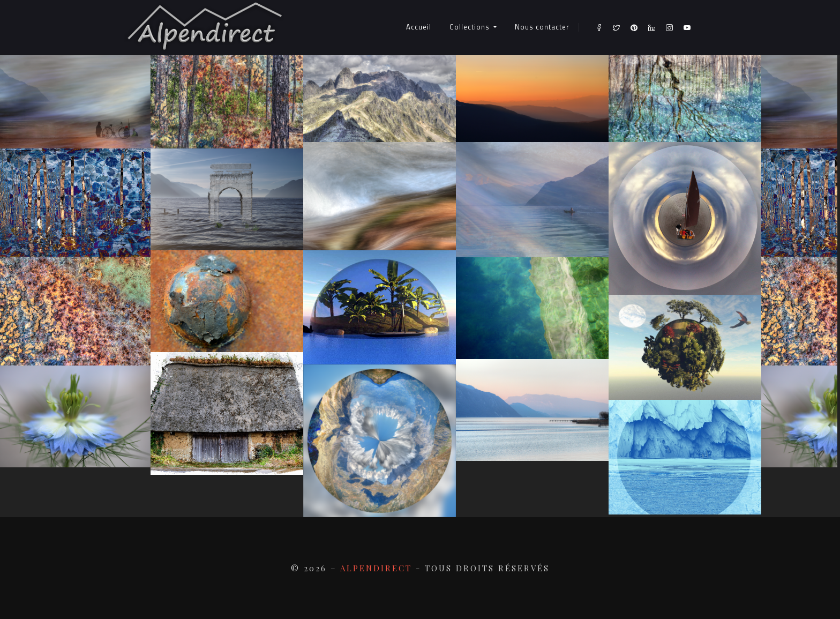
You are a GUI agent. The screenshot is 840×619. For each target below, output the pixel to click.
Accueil (419, 27)
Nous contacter (542, 27)
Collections (471, 27)
